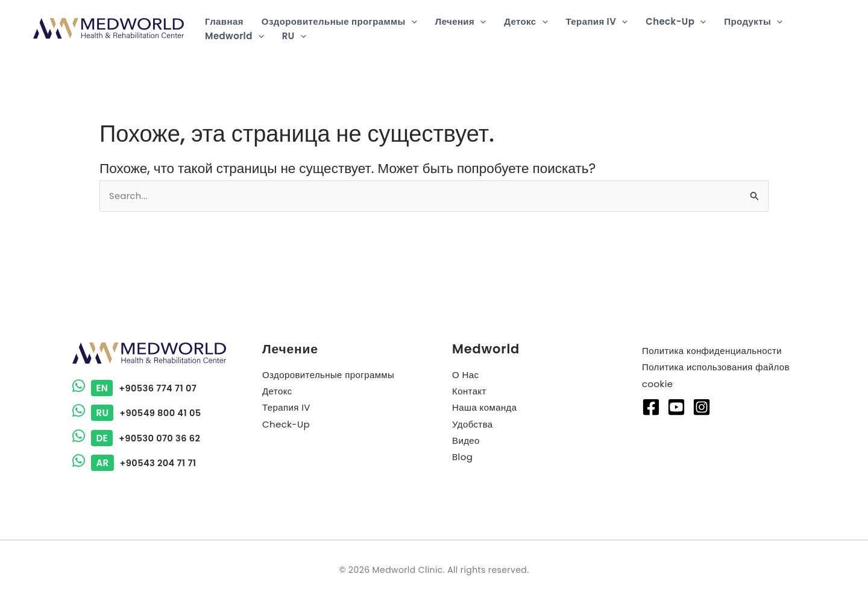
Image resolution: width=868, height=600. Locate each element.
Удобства (473, 424)
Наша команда (484, 408)
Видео (466, 441)
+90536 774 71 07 (136, 389)
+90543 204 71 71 (135, 463)
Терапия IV (286, 408)
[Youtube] (676, 407)
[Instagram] (702, 407)
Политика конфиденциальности (712, 351)
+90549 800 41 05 (138, 413)
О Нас (465, 375)
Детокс (277, 392)
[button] (411, 22)
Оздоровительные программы (328, 375)
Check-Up (286, 424)
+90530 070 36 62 (137, 438)
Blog (462, 457)
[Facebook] (651, 407)
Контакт (469, 392)
